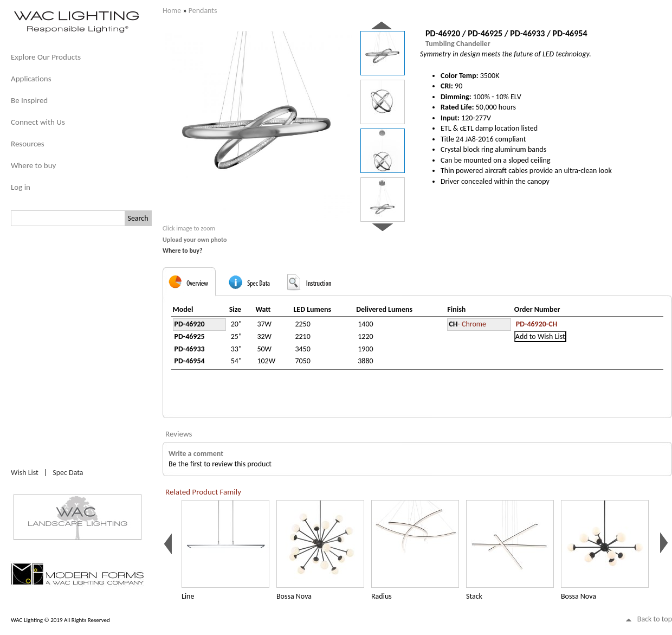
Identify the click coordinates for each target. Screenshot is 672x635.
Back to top (655, 619)
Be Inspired (29, 100)
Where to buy (33, 165)
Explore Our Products (46, 57)
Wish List (25, 473)
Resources (28, 144)
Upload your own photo (195, 240)
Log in (21, 187)
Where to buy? (183, 251)
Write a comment (196, 454)
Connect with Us (38, 122)
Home (172, 11)
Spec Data (68, 473)
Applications (31, 79)
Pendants (203, 11)
